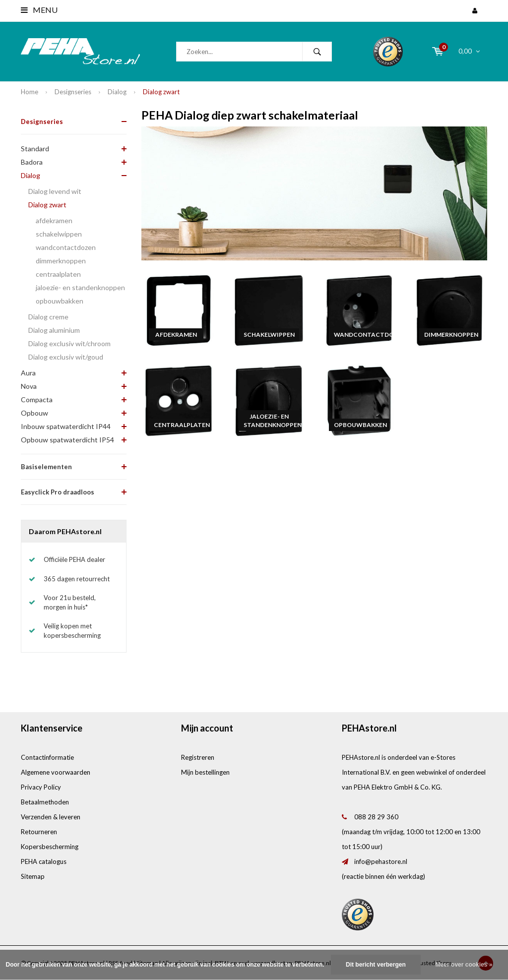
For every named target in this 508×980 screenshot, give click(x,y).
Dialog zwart (161, 92)
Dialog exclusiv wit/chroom (69, 343)
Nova (29, 386)
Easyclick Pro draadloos (58, 492)
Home (30, 92)
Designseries (73, 92)
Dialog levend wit (55, 191)
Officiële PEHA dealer (74, 559)
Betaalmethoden (45, 802)
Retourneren (39, 832)
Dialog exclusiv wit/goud (66, 357)
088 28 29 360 (376, 817)
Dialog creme (48, 317)
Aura (28, 373)
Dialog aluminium (54, 330)
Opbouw (34, 413)
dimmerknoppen (61, 261)
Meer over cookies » (464, 965)
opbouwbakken (60, 301)
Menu (39, 10)
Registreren (198, 757)
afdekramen (54, 220)
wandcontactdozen (66, 247)
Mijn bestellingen (205, 772)
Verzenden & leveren (51, 817)
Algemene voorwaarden (56, 772)
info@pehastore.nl (381, 861)
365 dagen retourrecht (77, 579)
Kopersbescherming (50, 847)
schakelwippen (59, 234)
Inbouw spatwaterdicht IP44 (66, 426)
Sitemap (33, 876)
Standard (35, 149)
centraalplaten (58, 274)
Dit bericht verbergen (376, 965)
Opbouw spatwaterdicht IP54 (67, 440)
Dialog (117, 92)
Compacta (37, 399)
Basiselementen (46, 467)
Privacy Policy (41, 787)
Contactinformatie (47, 757)
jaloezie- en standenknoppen (80, 287)
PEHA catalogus (44, 861)
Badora (32, 162)
